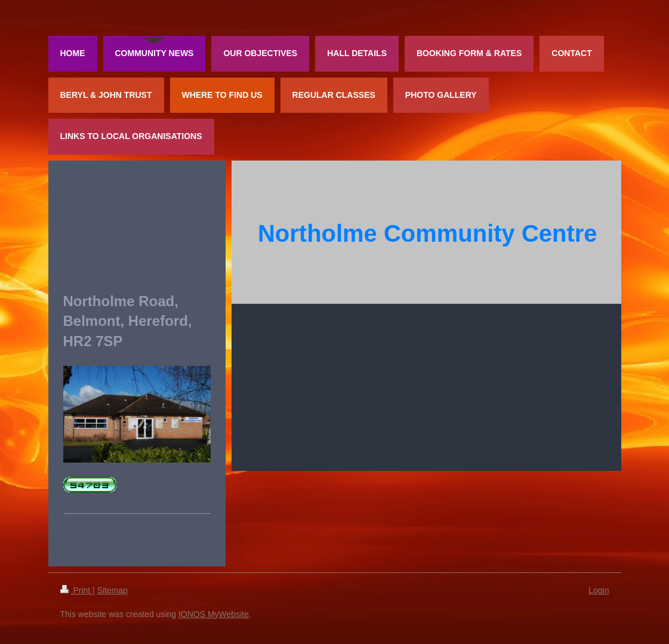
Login (599, 590)
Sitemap (112, 590)
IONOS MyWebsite (214, 614)
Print (77, 590)
